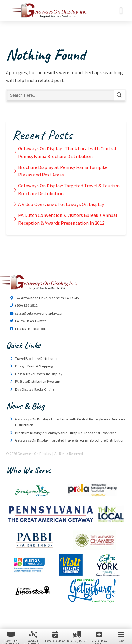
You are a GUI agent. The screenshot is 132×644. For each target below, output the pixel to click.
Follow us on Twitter (30, 321)
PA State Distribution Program (38, 381)
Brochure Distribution (11, 637)
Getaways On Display (47, 11)
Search (120, 95)
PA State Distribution (33, 637)
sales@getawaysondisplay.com (40, 313)
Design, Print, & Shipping (34, 366)
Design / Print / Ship (77, 637)
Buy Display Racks (99, 637)
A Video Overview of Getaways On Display (61, 204)
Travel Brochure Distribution (37, 358)
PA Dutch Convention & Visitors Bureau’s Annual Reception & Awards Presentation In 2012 (68, 219)
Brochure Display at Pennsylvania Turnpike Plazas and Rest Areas (63, 171)
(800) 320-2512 (26, 305)
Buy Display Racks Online (35, 389)
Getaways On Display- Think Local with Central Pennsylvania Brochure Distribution (67, 152)
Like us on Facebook (30, 329)
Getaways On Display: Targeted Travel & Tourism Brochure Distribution (69, 189)
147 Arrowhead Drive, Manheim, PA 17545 (47, 298)
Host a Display (55, 637)
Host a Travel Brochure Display (39, 374)
